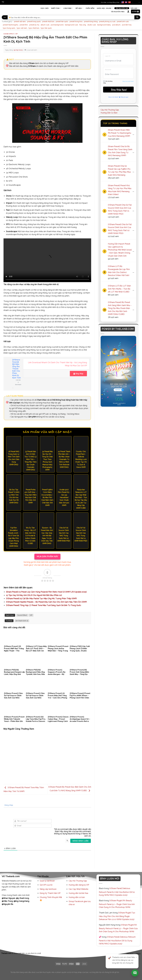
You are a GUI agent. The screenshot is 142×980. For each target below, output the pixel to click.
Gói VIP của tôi (46, 885)
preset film (24, 25)
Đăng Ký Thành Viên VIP (50, 893)
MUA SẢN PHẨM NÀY (47, 556)
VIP (17, 34)
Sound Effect (9, 34)
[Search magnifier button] (137, 17)
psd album (116, 25)
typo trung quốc (9, 28)
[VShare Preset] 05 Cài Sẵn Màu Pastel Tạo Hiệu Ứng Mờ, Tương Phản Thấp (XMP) (41, 599)
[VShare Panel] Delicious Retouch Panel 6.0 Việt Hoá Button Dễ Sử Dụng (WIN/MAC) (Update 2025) (117, 892)
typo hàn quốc (46, 28)
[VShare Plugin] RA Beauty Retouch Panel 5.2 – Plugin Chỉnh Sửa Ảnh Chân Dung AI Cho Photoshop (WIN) (117, 904)
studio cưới (92, 25)
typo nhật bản (34, 28)
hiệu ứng (83, 25)
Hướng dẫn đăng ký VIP (79, 885)
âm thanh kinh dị (22, 621)
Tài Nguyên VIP (122, 8)
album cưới (45, 25)
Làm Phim (68, 8)
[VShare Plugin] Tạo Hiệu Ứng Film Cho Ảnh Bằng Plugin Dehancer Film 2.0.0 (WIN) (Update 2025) (117, 916)
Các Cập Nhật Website (78, 889)
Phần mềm (90, 8)
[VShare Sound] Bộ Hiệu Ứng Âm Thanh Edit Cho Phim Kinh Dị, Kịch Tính (17, 369)
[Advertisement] (47, 758)
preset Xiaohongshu (11, 25)
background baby (104, 25)
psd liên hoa (127, 25)
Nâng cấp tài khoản (48, 889)
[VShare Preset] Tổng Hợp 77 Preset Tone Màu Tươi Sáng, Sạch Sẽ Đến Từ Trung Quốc (44, 605)
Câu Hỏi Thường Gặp (110, 110)
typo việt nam (22, 28)
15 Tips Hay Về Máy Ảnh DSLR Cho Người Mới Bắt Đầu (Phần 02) (34, 595)
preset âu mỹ (34, 25)
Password (108, 70)
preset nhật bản (48, 22)
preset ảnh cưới (123, 22)
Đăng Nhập (78, 373)
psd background (57, 25)
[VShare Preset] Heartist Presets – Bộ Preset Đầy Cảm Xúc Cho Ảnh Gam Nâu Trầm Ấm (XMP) (46, 602)
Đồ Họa (79, 8)
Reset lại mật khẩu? (128, 81)
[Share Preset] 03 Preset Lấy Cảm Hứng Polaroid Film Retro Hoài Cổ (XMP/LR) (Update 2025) (46, 592)
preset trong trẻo (76, 22)
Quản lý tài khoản (47, 881)
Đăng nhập (9, 805)
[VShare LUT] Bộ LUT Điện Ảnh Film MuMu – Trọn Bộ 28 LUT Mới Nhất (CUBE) (119, 289)
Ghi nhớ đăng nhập (108, 82)
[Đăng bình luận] (81, 841)
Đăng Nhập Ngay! (118, 90)
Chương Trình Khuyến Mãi (51, 897)
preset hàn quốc (62, 22)
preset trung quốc (34, 22)
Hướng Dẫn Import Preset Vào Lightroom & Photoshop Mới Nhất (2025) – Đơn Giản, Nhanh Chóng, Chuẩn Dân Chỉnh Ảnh (120, 250)
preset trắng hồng (91, 22)
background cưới (71, 25)
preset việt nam (20, 22)
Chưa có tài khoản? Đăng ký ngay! (118, 97)
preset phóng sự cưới (107, 22)
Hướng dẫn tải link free (78, 893)
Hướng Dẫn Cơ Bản (109, 113)
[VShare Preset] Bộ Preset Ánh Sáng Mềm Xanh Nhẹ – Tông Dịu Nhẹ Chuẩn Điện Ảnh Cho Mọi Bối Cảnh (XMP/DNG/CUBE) (120, 308)
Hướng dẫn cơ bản (77, 897)
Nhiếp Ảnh (56, 8)
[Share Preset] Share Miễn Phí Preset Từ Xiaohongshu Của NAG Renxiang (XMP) (120, 133)
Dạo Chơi (45, 8)
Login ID (108, 56)
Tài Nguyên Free (118, 12)
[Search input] (71, 17)
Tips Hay (135, 8)
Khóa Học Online (105, 8)
